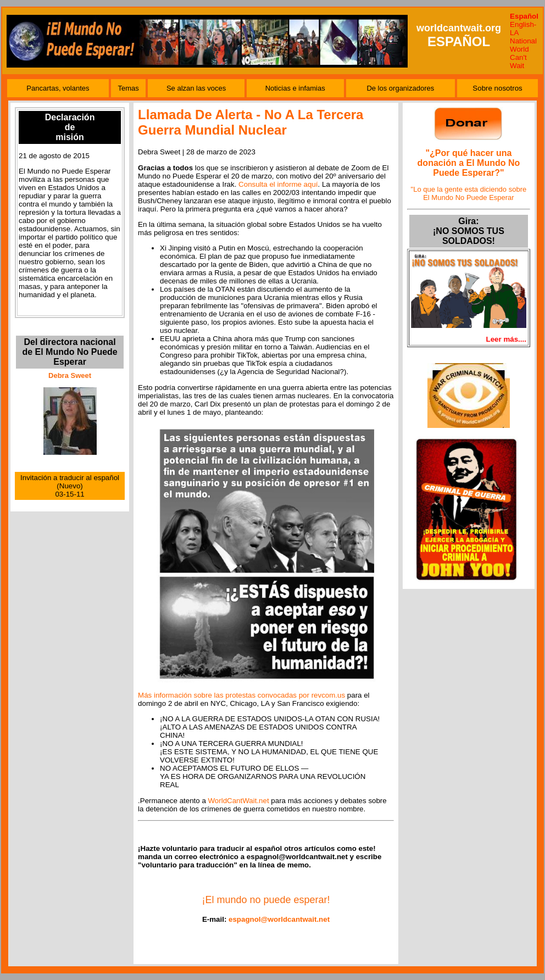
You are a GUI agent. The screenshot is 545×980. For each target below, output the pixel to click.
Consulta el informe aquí (278, 184)
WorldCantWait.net (239, 801)
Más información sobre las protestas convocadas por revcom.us (241, 695)
